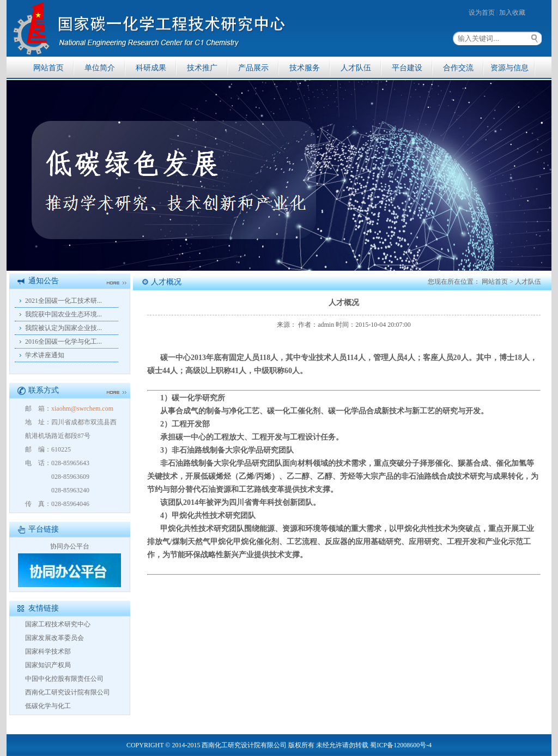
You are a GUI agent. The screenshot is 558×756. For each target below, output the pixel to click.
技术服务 (305, 68)
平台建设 (407, 68)
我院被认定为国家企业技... (63, 328)
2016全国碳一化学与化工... (63, 342)
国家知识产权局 (48, 665)
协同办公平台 (70, 546)
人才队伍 (356, 68)
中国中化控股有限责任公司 (64, 679)
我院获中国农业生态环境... (63, 314)
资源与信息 (510, 68)
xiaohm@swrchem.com (82, 409)
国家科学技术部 (48, 651)
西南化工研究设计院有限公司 (68, 692)
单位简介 (100, 68)
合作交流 (458, 68)
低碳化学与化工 (48, 706)
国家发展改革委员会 (54, 638)
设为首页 (482, 13)
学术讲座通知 (45, 355)
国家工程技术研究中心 (58, 624)
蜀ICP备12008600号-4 (401, 745)
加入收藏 (512, 13)
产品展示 (253, 68)
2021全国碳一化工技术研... (63, 301)
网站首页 (48, 68)
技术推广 (202, 68)
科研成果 (151, 68)
